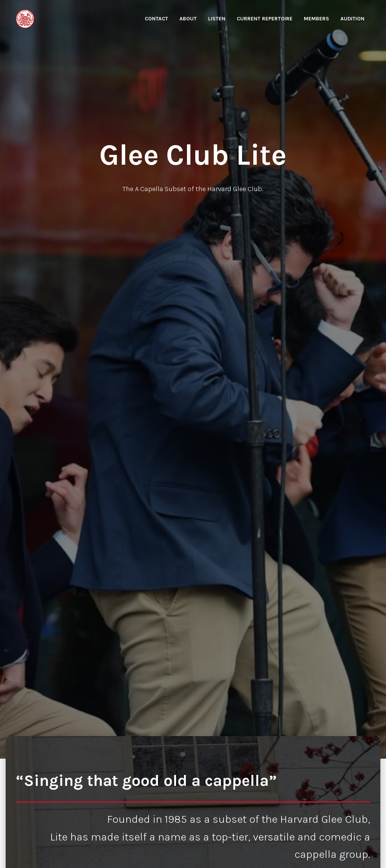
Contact (156, 19)
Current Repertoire (265, 19)
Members (316, 19)
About (188, 19)
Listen (217, 19)
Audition (352, 19)
